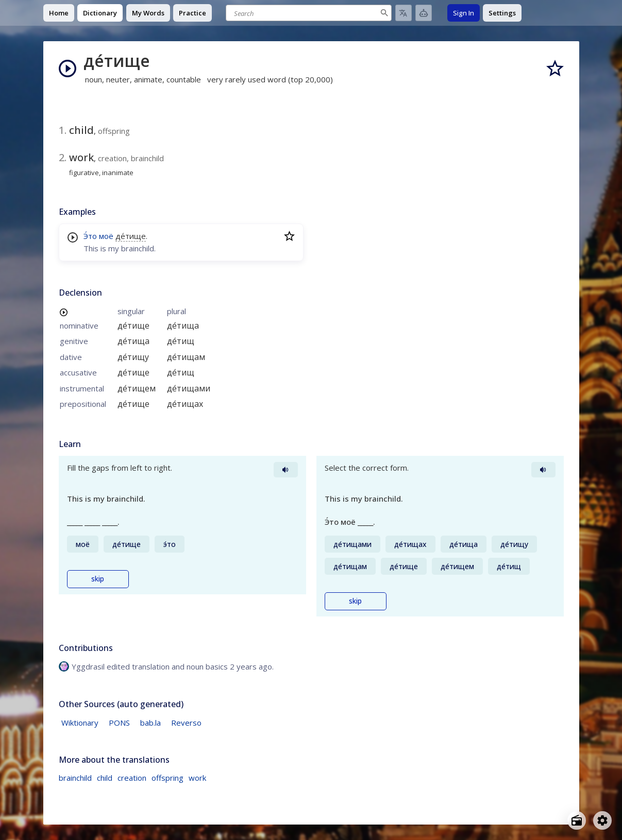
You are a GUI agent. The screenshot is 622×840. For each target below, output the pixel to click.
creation (132, 778)
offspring (167, 778)
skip (98, 579)
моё (106, 236)
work (197, 778)
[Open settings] (602, 820)
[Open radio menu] (577, 820)
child (105, 778)
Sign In (464, 13)
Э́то (90, 236)
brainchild (75, 778)
